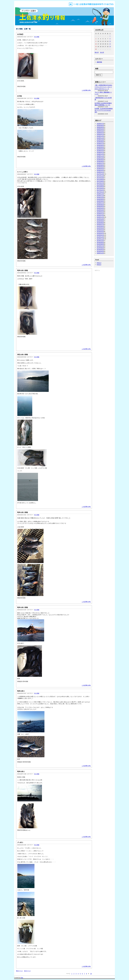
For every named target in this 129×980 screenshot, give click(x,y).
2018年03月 (100, 170)
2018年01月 (100, 172)
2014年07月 (100, 246)
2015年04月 (100, 230)
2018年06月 (100, 165)
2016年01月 (100, 214)
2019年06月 (100, 145)
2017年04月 (100, 188)
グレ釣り (20, 842)
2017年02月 (100, 190)
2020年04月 (100, 129)
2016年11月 (100, 196)
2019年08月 (100, 142)
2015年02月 (100, 233)
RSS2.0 (99, 265)
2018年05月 (100, 167)
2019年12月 (100, 136)
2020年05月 (100, 127)
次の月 (102, 52)
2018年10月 (100, 158)
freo (22, 978)
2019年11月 (100, 138)
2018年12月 (100, 154)
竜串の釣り (21, 691)
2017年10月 (100, 178)
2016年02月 (100, 212)
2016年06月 (100, 205)
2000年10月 (100, 253)
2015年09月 (100, 221)
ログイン (97, 270)
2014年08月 (100, 244)
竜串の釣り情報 (23, 270)
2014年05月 (100, 250)
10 (91, 974)
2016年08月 (100, 201)
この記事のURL (86, 90)
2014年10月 (100, 241)
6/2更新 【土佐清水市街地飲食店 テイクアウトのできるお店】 (104, 110)
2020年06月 (100, 125)
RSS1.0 (99, 263)
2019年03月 (100, 151)
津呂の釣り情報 (23, 355)
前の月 (97, 52)
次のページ (27, 971)
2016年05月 (100, 206)
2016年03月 (100, 210)
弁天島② (20, 34)
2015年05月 (100, 228)
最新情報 (99, 62)
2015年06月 (100, 226)
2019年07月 (100, 143)
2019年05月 (100, 147)
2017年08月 (100, 181)
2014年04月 (100, 251)
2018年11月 (100, 156)
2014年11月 (100, 239)
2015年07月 (100, 224)
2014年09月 (100, 242)
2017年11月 (100, 176)
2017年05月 (100, 187)
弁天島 (20, 96)
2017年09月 (100, 179)
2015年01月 (100, 235)
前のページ (19, 971)
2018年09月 (100, 160)
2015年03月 (100, 232)
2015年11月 (100, 217)
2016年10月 (100, 197)
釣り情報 (37, 37)
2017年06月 (100, 185)
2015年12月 (100, 215)
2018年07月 (100, 163)
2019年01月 (100, 152)
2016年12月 (100, 194)
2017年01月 (100, 192)
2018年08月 (100, 161)
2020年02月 (100, 133)
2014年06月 (100, 248)
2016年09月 (100, 199)
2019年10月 (100, 140)
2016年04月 (100, 208)
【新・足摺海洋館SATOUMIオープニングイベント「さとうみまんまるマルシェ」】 (104, 87)
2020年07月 (100, 124)
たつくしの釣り (23, 172)
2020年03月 (100, 131)
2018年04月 (100, 169)
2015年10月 (100, 219)
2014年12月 (100, 237)
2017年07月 (100, 183)
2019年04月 (100, 149)
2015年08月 (100, 223)
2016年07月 (100, 203)
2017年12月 (100, 174)
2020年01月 (100, 134)
